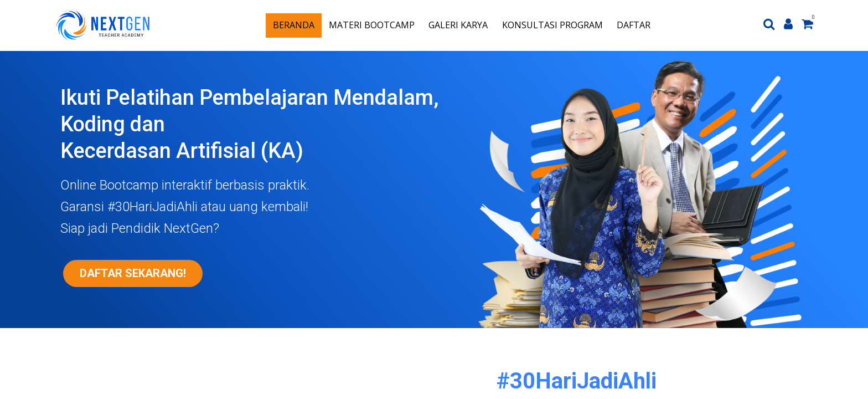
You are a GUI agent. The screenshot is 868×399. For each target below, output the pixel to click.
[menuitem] (294, 25)
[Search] (769, 25)
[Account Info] (788, 25)
